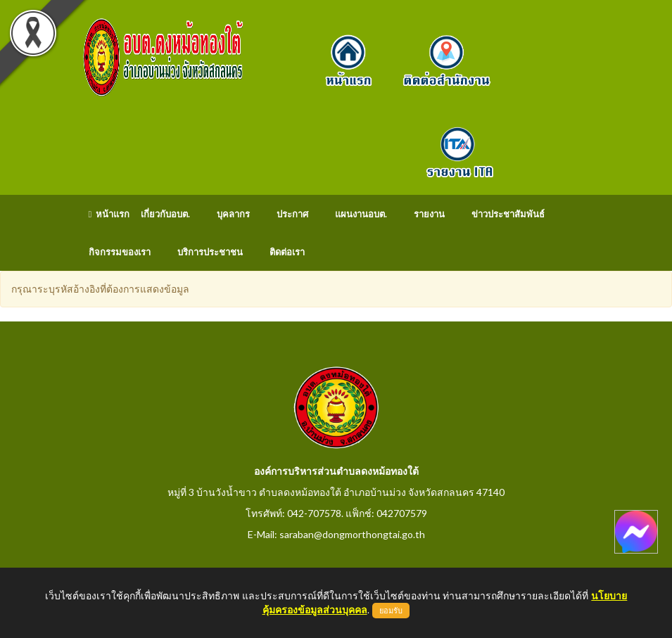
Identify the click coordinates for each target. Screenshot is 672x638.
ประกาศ (292, 214)
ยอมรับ (391, 611)
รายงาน (429, 214)
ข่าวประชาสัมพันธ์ (508, 214)
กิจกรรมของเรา (120, 252)
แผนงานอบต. (361, 214)
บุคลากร (233, 214)
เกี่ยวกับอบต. (165, 214)
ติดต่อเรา (287, 252)
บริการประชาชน (210, 252)
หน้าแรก (109, 214)
